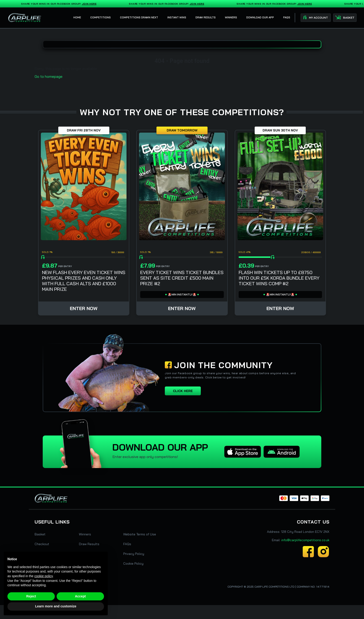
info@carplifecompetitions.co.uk (305, 540)
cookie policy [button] (44, 576)
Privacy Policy (134, 554)
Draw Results (89, 544)
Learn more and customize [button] (56, 606)
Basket (40, 534)
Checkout (42, 544)
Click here (183, 391)
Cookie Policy (133, 563)
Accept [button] (80, 596)
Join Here (90, 4)
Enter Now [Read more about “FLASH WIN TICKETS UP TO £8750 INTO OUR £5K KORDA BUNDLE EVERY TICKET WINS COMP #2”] (280, 308)
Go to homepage (49, 76)
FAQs (127, 544)
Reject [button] (31, 596)
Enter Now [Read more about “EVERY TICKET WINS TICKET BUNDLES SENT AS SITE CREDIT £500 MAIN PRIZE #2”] (182, 308)
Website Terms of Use (140, 534)
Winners (85, 534)
